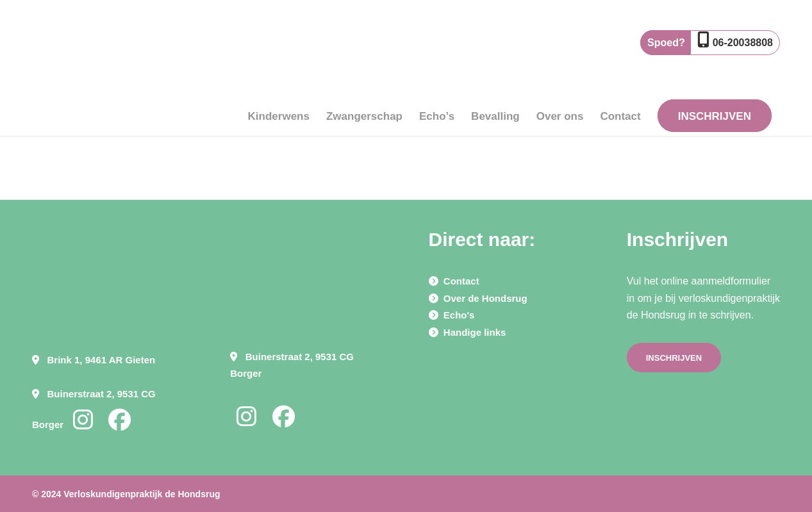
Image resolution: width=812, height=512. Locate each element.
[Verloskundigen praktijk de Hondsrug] (90, 78)
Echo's (459, 315)
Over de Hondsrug (485, 298)
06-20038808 (743, 43)
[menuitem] (279, 78)
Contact (461, 281)
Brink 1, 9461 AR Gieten (102, 360)
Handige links (475, 332)
